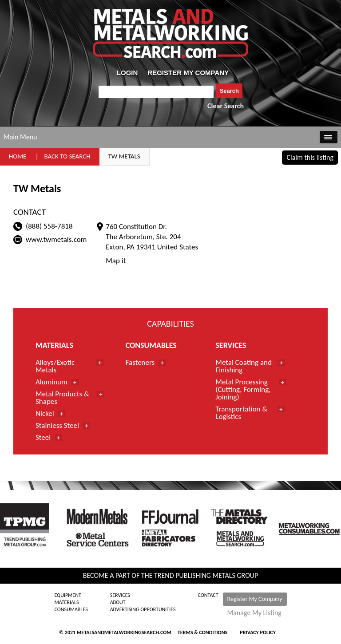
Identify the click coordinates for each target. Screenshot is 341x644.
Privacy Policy (258, 632)
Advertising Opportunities (143, 609)
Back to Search (67, 156)
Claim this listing (310, 157)
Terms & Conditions (202, 632)
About (118, 602)
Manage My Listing (254, 613)
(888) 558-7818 (49, 226)
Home (18, 156)
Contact (208, 595)
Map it (116, 261)
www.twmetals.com (56, 239)
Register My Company (255, 599)
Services (120, 595)
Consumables (71, 609)
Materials (66, 602)
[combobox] (156, 92)
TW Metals (124, 156)
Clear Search (226, 106)
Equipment (67, 595)
